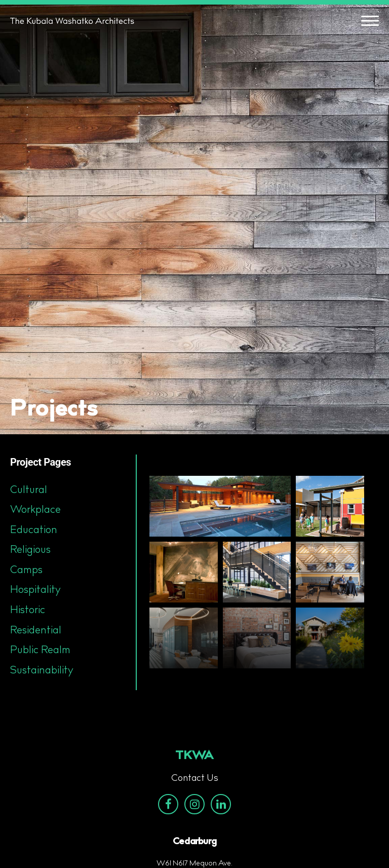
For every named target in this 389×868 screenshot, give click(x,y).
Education (34, 531)
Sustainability (42, 671)
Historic (28, 611)
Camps (26, 571)
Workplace (35, 510)
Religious (30, 550)
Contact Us (195, 779)
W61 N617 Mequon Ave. (194, 864)
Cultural (29, 490)
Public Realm (40, 651)
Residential (36, 631)
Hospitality (35, 590)
